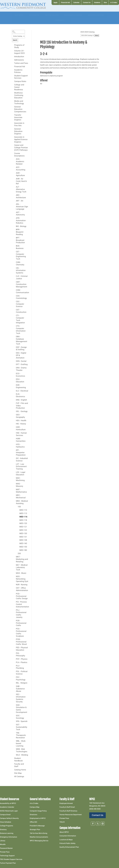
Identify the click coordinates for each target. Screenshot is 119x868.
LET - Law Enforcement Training (21, 467)
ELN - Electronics (20, 395)
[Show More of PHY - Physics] (15, 659)
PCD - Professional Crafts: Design (22, 596)
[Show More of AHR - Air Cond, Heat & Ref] (15, 179)
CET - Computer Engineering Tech (21, 255)
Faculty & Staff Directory (68, 811)
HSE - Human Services (21, 434)
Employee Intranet (66, 803)
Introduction (19, 57)
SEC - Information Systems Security (21, 698)
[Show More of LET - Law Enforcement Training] (15, 464)
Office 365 (33, 822)
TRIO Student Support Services (11, 859)
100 (19, 507)
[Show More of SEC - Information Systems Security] (15, 694)
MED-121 (23, 527)
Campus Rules (20, 82)
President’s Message (37, 826)
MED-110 (23, 510)
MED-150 (23, 547)
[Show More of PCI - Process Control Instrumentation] (15, 602)
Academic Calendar (7, 807)
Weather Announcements (39, 837)
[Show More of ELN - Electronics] (15, 394)
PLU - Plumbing (20, 667)
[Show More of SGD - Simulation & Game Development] (15, 705)
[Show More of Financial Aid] (13, 67)
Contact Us (98, 815)
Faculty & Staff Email (67, 807)
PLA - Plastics (22, 663)
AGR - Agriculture (20, 174)
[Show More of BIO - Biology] (15, 226)
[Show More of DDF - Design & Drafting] (15, 347)
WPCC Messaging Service (39, 841)
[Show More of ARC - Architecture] (15, 195)
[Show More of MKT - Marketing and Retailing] (15, 557)
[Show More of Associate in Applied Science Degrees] (13, 137)
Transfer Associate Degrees (18, 118)
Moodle (3, 844)
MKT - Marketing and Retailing (22, 559)
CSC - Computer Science (20, 304)
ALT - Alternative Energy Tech (21, 189)
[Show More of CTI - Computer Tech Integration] (15, 315)
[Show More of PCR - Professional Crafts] (15, 621)
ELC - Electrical (22, 391)
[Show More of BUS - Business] (15, 246)
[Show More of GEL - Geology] (15, 411)
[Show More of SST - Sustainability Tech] (15, 725)
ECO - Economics (20, 375)
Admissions (19, 60)
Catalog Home (20, 770)
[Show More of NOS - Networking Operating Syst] (15, 577)
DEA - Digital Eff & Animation (21, 356)
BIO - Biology (21, 226)
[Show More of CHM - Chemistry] (15, 262)
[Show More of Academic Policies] (13, 70)
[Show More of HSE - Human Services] (15, 433)
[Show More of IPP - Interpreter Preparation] (15, 450)
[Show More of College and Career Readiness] (13, 85)
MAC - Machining (20, 479)
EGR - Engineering (21, 386)
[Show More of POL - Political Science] (15, 671)
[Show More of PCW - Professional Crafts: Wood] (15, 639)
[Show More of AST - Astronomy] (15, 212)
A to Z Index (34, 803)
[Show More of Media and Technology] (13, 101)
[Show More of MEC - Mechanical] (15, 495)
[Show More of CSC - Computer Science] (15, 302)
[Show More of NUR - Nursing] (15, 585)
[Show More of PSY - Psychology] (15, 677)
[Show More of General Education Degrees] (13, 129)
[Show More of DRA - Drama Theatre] (15, 368)
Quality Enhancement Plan (69, 847)
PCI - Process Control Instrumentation (22, 604)
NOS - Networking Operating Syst (22, 579)
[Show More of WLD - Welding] (15, 755)
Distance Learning (7, 833)
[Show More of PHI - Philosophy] (15, 653)
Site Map (18, 773)
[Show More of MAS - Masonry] (15, 484)
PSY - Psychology (21, 679)
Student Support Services (21, 77)
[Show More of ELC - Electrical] (15, 391)
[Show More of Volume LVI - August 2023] (13, 51)
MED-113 (23, 514)
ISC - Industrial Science (22, 460)
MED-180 (23, 550)
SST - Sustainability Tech (22, 727)
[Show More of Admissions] (13, 60)
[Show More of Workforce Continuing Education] (13, 93)
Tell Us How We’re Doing (38, 833)
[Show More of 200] (17, 554)
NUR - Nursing (22, 585)
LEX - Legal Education (21, 474)
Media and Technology (19, 102)
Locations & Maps (66, 840)
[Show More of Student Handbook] (13, 758)
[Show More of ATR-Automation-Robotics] (15, 218)
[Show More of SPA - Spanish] (15, 721)
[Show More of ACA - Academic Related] (15, 159)
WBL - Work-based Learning (21, 744)
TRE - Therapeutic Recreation (21, 735)
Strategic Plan (35, 830)
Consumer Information (68, 836)
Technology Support (7, 856)
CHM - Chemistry (20, 264)
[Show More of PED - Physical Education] (15, 648)
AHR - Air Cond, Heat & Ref (21, 181)
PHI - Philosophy (21, 655)
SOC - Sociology (20, 717)
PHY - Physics (22, 659)
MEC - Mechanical (21, 497)
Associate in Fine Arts (19, 124)
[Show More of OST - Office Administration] (15, 588)
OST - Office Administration (22, 589)
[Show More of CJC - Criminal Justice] (15, 276)
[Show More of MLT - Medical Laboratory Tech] (15, 565)
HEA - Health (21, 421)
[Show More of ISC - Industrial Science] (15, 458)
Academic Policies (18, 71)
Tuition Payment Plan (8, 863)
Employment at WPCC (38, 818)
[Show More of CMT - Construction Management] (15, 282)
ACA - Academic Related (20, 162)
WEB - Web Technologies (22, 750)
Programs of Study (19, 46)
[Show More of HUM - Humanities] (15, 439)
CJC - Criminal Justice (22, 278)
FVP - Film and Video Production (22, 406)
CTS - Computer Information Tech (21, 330)
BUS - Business (20, 247)
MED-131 (23, 537)
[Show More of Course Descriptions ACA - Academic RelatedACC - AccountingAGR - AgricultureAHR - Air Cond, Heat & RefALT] (13, 153)
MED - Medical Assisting (22, 502)
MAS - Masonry (20, 485)
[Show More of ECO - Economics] (15, 374)
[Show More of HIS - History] (15, 424)
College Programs (7, 826)
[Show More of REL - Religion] (15, 683)
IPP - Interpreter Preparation (21, 453)
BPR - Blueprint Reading (20, 232)
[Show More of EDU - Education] (15, 379)
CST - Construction (21, 311)
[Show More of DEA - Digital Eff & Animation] (15, 353)
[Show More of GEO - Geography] (15, 415)
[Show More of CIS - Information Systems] (15, 268)
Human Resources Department (71, 815)
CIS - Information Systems (21, 271)
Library (3, 841)
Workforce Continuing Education (19, 95)
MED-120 (23, 524)
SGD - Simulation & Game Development (21, 709)
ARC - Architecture (21, 196)
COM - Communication (22, 291)
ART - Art (20, 201)
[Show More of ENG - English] (15, 400)
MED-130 (23, 534)
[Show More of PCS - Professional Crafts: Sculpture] (15, 629)
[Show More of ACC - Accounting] (15, 167)
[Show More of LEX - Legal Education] (15, 472)
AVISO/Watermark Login (9, 811)
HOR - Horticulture (21, 428)
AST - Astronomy (20, 214)
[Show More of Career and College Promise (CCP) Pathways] (13, 145)
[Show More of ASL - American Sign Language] (15, 204)
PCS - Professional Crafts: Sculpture (21, 633)
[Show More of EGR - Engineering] (15, 385)
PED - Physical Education (22, 649)
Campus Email (5, 815)
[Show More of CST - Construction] (15, 310)
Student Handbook (18, 760)
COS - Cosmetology (21, 297)
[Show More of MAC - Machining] (15, 478)
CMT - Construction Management (21, 285)
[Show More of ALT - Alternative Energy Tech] (15, 187)
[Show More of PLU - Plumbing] (15, 666)
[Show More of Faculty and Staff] (13, 764)
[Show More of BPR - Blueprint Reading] (15, 230)
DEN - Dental (21, 361)
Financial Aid (20, 67)
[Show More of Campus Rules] (13, 81)
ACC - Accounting (21, 169)
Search (15, 40)
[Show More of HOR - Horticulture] (15, 427)
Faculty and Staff (19, 765)
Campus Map (35, 807)
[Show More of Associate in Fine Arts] (13, 123)
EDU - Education (20, 381)
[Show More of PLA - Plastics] (15, 662)
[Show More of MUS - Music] (15, 573)
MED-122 (23, 530)
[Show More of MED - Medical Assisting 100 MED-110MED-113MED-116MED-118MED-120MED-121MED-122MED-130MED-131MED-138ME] (15, 501)
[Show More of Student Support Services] (13, 76)
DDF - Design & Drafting (21, 349)
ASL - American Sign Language (22, 207)
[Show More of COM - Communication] (15, 290)
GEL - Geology (22, 412)
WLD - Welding (22, 755)
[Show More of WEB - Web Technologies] (15, 749)
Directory (3, 830)
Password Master (6, 848)
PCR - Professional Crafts (21, 623)
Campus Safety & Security (9, 818)
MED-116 (23, 517)
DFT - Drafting (22, 365)
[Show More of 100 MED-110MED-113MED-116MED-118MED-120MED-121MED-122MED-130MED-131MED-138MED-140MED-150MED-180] (17, 507)
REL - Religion (22, 683)
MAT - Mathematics (21, 491)
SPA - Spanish (22, 721)
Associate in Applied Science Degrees (21, 140)
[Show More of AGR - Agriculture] (15, 173)
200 (19, 554)
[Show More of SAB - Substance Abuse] (15, 686)
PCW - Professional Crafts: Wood (21, 642)
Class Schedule (6, 822)
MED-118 (23, 520)
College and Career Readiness (19, 87)
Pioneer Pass (5, 852)
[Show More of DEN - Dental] (15, 361)
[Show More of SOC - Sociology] (15, 716)
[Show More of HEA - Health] (15, 421)
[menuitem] (55, 2)
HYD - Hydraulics (20, 446)
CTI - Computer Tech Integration (20, 319)
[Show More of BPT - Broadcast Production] (15, 238)
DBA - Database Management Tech (21, 340)
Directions (33, 815)
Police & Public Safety (67, 843)
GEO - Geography (20, 416)
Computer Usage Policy (38, 811)
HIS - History (21, 424)
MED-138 (23, 540)
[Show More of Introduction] (13, 57)
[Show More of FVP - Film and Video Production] (15, 403)
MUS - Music (21, 573)
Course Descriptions (19, 155)
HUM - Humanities (21, 440)
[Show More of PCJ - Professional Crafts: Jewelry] (15, 610)
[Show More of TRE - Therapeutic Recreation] (15, 733)
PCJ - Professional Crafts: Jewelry (21, 614)
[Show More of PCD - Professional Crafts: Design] (15, 594)
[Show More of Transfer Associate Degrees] (13, 115)
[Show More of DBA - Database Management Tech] (15, 337)
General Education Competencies (20, 109)
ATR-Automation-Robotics (21, 221)
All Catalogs (19, 777)
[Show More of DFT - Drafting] (15, 364)
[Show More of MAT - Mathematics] (15, 490)
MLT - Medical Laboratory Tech (22, 568)
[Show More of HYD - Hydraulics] (15, 444)
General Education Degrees (18, 131)
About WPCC (64, 832)
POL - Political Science (22, 673)
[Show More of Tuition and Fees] (13, 63)
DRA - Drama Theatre (21, 369)
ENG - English (21, 400)
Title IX (62, 822)
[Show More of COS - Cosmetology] (15, 296)
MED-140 (23, 544)
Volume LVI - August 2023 (19, 52)
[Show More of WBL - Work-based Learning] (15, 741)
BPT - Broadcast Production (20, 240)
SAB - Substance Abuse (20, 689)
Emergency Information (9, 837)
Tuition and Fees (21, 63)
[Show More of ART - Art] (15, 201)
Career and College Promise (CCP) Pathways (21, 148)
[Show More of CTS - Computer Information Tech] (15, 326)
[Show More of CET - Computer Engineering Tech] (15, 252)
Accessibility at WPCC (8, 803)
